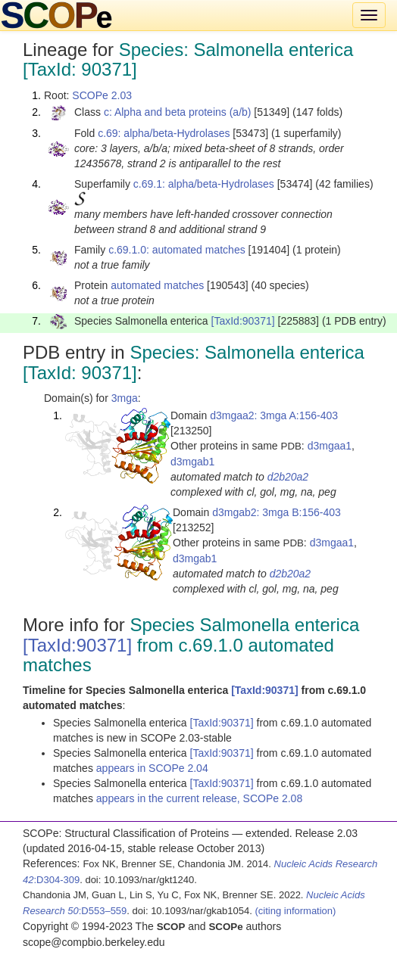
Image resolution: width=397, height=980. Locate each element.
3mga (125, 398)
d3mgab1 (192, 462)
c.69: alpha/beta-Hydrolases (164, 133)
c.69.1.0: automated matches (177, 250)
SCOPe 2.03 (102, 95)
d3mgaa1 (330, 446)
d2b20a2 (288, 477)
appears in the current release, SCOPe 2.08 (199, 798)
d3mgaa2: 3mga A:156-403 (274, 415)
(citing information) (295, 911)
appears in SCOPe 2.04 (152, 768)
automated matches (157, 285)
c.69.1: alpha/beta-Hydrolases (204, 184)
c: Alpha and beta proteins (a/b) (178, 112)
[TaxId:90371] (243, 321)
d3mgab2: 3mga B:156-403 (277, 512)
